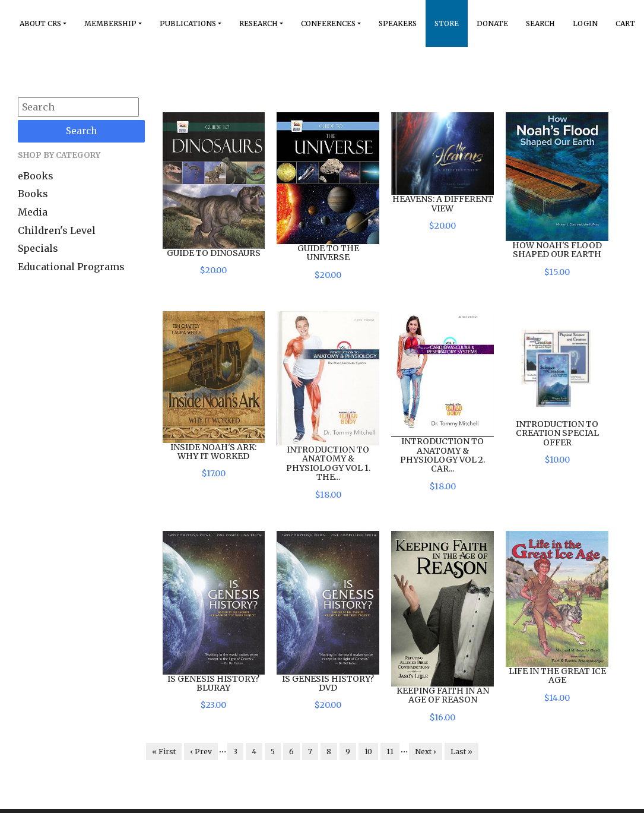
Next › (426, 752)
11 (390, 752)
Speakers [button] (398, 23)
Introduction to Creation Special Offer (557, 433)
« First (164, 752)
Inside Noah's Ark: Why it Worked (213, 452)
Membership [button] (110, 23)
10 (368, 752)
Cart (625, 23)
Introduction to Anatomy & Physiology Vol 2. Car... (442, 455)
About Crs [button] (40, 23)
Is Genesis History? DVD (328, 683)
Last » (461, 752)
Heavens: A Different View (443, 203)
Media (33, 212)
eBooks (36, 176)
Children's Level (57, 230)
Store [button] (447, 23)
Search (81, 131)
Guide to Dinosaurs (214, 253)
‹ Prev (201, 752)
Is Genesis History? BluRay (213, 683)
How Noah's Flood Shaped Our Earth (557, 250)
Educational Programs (71, 267)
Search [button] (540, 23)
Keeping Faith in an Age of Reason (443, 695)
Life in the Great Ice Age (557, 676)
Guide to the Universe (328, 253)
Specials (38, 248)
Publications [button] (188, 23)
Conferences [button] (328, 23)
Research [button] (258, 23)
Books (33, 194)
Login (585, 23)
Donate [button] (492, 23)
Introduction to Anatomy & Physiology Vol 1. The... (328, 463)
